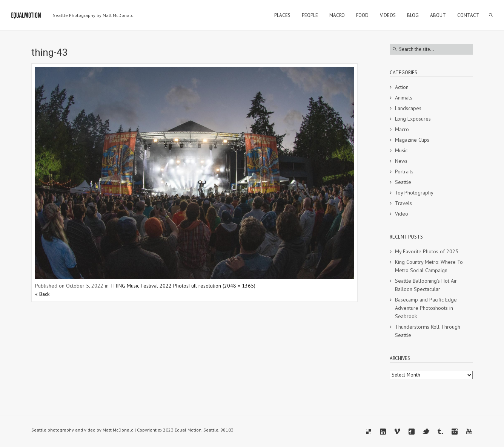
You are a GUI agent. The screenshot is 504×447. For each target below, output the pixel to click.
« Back (42, 294)
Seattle (403, 182)
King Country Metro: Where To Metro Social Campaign (429, 266)
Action (402, 87)
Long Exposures (413, 119)
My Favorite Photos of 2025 (427, 251)
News (401, 161)
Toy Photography (414, 193)
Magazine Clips (412, 140)
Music (401, 150)
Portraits (404, 171)
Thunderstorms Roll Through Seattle (428, 331)
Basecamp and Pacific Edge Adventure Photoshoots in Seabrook (426, 308)
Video (402, 214)
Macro (402, 129)
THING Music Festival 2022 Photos (149, 286)
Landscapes (408, 108)
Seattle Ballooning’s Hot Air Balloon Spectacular (426, 285)
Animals (404, 98)
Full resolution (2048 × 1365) (222, 286)
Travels (403, 203)
